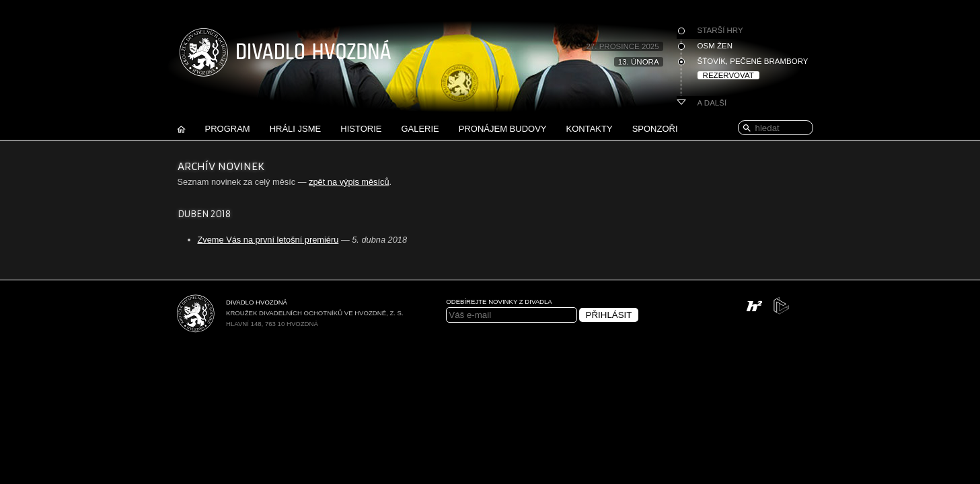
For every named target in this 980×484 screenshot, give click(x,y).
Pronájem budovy (503, 129)
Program (228, 129)
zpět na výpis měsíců (349, 182)
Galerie (420, 129)
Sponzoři (655, 129)
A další (712, 103)
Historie (361, 129)
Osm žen (715, 46)
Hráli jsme (296, 129)
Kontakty (590, 129)
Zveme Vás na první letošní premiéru (268, 240)
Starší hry (720, 30)
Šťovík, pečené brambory (753, 61)
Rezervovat (728, 75)
